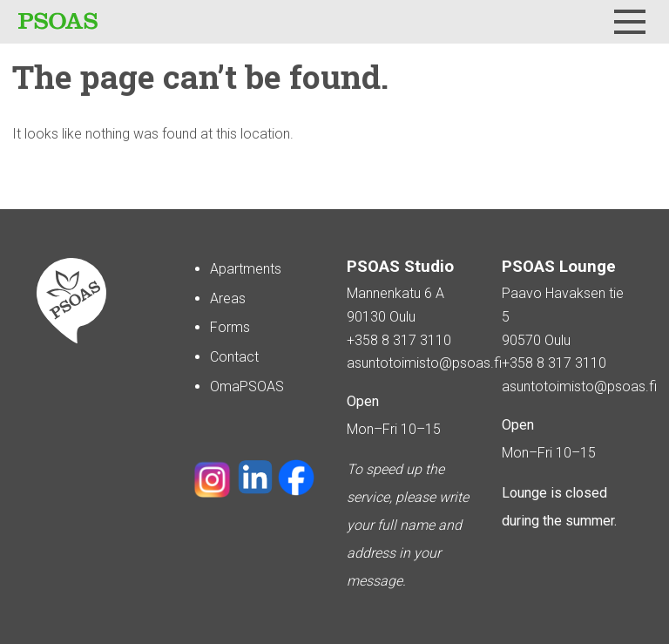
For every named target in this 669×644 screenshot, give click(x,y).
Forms (230, 327)
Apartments (246, 269)
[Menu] (630, 22)
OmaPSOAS (247, 386)
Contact (234, 357)
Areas (228, 298)
